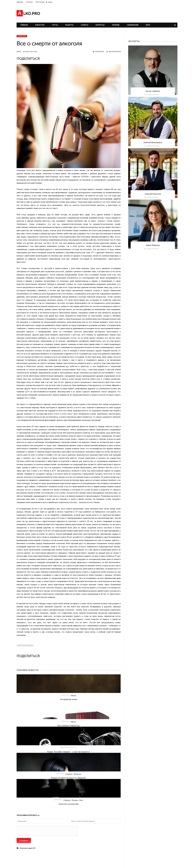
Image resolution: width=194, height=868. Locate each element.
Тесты (55, 25)
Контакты (29, 2)
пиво (33, 499)
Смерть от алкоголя (25, 646)
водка (24, 237)
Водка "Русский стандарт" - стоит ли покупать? (69, 752)
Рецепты (69, 25)
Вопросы (100, 25)
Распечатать (99, 52)
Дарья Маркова (153, 245)
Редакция (20, 2)
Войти (49, 2)
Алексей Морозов (153, 194)
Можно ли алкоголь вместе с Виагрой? (69, 778)
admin (19, 52)
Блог (148, 25)
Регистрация (40, 2)
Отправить (24, 841)
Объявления (133, 25)
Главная (24, 25)
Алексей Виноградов (153, 142)
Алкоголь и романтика (69, 804)
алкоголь (101, 205)
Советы (84, 25)
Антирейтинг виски (69, 699)
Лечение (116, 25)
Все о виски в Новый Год (69, 725)
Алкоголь (40, 25)
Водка (72, 747)
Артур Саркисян (153, 91)
